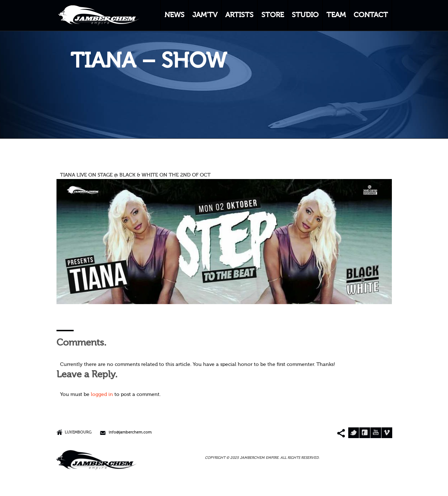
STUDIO (305, 15)
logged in (102, 395)
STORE (273, 15)
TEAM (336, 15)
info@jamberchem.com (130, 433)
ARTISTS (239, 15)
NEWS (174, 15)
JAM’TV (205, 15)
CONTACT (371, 15)
